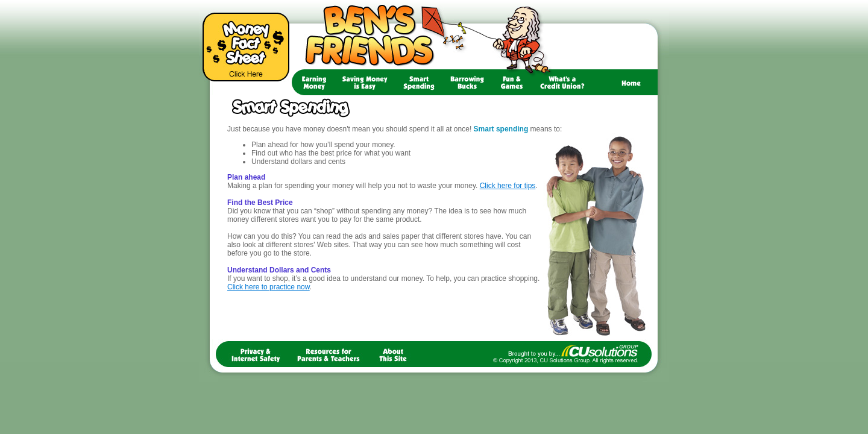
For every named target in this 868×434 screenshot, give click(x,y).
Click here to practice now (269, 287)
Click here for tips (508, 186)
